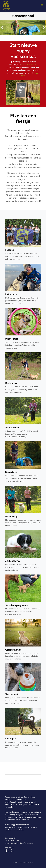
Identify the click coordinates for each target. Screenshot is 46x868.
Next (42, 28)
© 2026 (16, 863)
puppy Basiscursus (29, 65)
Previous (4, 28)
